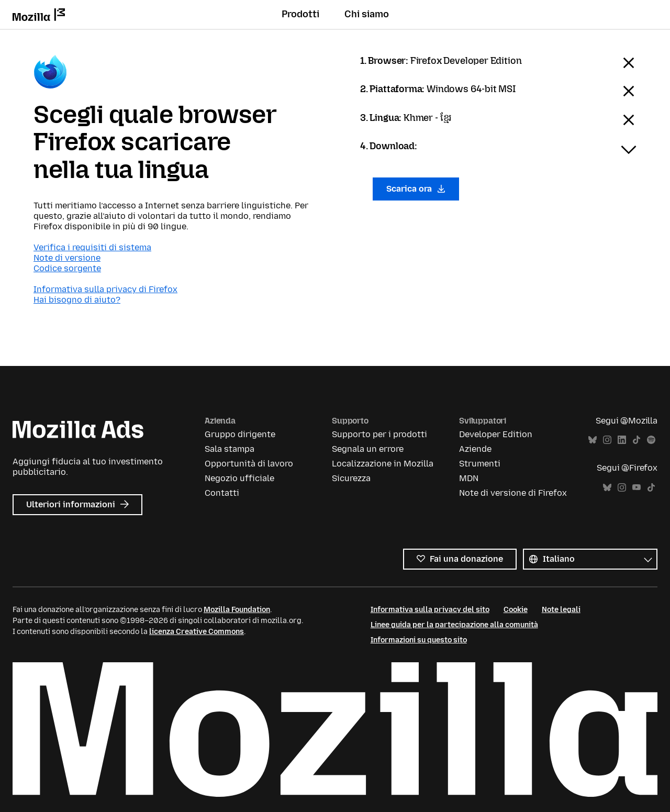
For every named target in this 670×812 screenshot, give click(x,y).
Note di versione (67, 258)
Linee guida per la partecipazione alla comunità (454, 625)
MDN (469, 478)
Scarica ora (416, 189)
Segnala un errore (368, 449)
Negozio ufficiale (239, 478)
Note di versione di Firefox (513, 493)
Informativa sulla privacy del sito (430, 610)
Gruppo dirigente (240, 434)
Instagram (607, 440)
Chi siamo (367, 14)
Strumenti (480, 464)
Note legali (561, 610)
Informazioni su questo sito (419, 640)
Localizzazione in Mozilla (383, 464)
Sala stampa (230, 449)
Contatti (222, 493)
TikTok (636, 440)
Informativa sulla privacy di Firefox (105, 289)
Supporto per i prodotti (379, 434)
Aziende (475, 449)
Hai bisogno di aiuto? (77, 300)
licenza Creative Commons (197, 632)
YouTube (636, 488)
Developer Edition (496, 434)
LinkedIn (622, 440)
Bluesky (593, 440)
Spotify (651, 440)
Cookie (516, 610)
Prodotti (300, 14)
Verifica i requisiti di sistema (92, 247)
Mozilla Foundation (237, 610)
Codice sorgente (67, 268)
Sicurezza (351, 478)
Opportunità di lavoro (249, 464)
